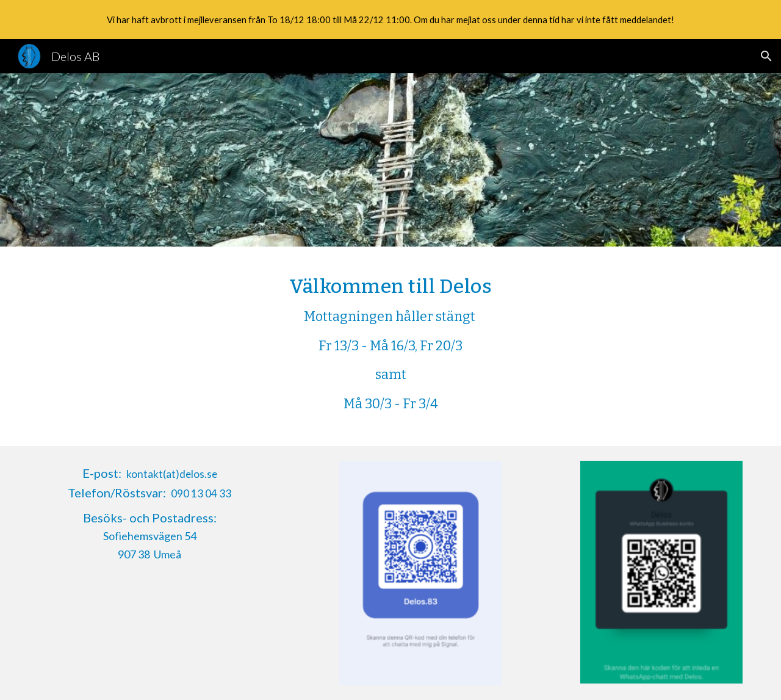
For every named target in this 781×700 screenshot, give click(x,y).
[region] (390, 20)
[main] (390, 346)
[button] (766, 56)
